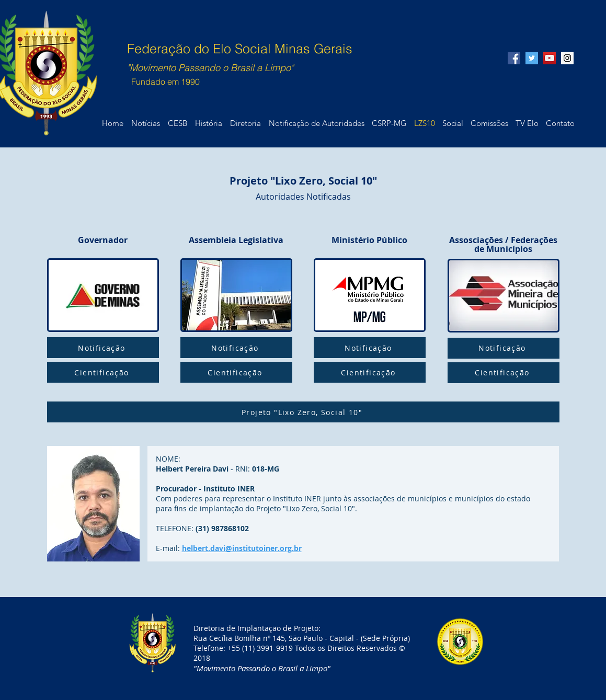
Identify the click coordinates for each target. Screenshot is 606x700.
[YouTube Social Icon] (550, 58)
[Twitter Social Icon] (532, 58)
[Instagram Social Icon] (567, 58)
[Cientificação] (103, 372)
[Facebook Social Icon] (514, 58)
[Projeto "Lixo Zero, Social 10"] (303, 412)
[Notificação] (103, 348)
